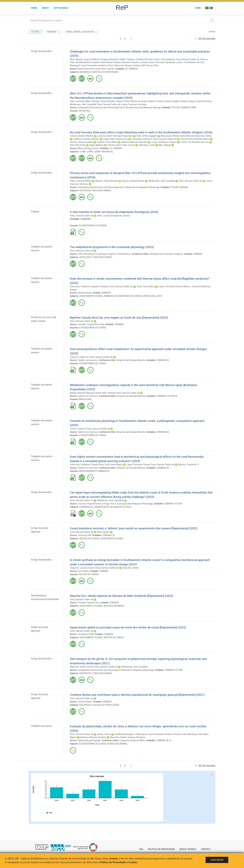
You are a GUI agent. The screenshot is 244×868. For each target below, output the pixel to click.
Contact (206, 849)
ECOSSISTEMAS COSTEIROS (93, 226)
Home (34, 8)
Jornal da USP (84, 535)
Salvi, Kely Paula (78, 145)
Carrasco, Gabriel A (79, 357)
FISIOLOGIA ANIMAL (101, 191)
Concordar (217, 860)
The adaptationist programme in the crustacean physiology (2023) (112, 247)
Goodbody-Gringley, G (125, 734)
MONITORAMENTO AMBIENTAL (94, 471)
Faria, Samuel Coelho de (188, 59)
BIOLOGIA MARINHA (114, 606)
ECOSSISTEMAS (110, 72)
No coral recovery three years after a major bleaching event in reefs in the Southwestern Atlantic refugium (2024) (141, 132)
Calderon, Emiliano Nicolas (139, 59)
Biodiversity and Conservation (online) (96, 69)
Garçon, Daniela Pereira (200, 101)
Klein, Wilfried (109, 393)
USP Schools (61, 8)
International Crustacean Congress (166, 254)
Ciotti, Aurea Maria (146, 286)
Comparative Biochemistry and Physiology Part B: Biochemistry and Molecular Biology (119, 107)
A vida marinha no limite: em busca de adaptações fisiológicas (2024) (114, 212)
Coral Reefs (83, 571)
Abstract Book (84, 293)
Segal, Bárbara (96, 145)
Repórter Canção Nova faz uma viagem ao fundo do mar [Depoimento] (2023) (119, 318)
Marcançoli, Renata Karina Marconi (178, 136)
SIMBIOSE (109, 296)
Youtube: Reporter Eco (88, 603)
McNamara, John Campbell (83, 104)
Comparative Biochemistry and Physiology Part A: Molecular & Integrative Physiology (118, 187)
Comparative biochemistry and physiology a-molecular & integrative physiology (116, 670)
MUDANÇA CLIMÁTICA (90, 72)
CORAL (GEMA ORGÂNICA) (100, 152)
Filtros (35, 32)
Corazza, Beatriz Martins (82, 136)
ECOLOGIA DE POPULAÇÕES (105, 705)
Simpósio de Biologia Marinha (131, 360)
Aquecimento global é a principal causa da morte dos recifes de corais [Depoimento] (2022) (128, 627)
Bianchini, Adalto (117, 59)
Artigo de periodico (41, 51)
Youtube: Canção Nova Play (91, 324)
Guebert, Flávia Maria (102, 62)
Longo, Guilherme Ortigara (96, 59)
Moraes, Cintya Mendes (104, 101)
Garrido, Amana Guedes (81, 142)
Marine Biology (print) (88, 148)
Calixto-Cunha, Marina (127, 101)
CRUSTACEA (85, 257)
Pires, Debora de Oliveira (120, 65)
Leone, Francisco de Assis (134, 104)
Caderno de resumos (88, 360)
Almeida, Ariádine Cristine (150, 101)
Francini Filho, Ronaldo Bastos (195, 139)
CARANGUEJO (86, 507)
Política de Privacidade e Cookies (119, 862)
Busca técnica (188, 849)
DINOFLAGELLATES (152, 296)
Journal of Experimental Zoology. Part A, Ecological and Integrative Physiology (115, 504)
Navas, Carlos (104, 734)
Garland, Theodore (136, 737)
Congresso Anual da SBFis (132, 740)
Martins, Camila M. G (188, 465)
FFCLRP (175, 107)
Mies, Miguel (76, 59)
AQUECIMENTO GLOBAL (91, 296)
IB (168, 360)
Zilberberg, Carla (147, 145)
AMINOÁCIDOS (101, 507)
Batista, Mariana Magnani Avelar (86, 393)
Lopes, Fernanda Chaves (170, 286)
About (45, 8)
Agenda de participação (89, 740)
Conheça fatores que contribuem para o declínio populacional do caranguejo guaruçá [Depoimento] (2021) (137, 695)
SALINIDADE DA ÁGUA (121, 507)
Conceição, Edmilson (142, 139)
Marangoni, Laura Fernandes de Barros (89, 65)
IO (127, 69)
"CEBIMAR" (53, 32)
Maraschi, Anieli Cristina (82, 667)
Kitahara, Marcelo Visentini (126, 62)
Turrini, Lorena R (78, 429)
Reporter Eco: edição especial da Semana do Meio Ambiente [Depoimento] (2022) (122, 596)
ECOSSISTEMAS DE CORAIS (128, 296)
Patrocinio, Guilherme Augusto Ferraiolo (89, 286)
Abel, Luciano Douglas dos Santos (114, 216)
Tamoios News (85, 702)
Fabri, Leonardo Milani (81, 101)
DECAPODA (84, 111)
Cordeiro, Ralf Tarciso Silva (145, 65)
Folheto (35, 212)
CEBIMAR (133, 69)
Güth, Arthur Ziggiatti (147, 136)
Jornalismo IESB (86, 634)
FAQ (141, 849)
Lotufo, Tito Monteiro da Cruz (190, 62)
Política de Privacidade (161, 849)
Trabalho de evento (41, 726)
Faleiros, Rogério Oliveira (176, 101)
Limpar (212, 31)
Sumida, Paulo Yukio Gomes (121, 145)
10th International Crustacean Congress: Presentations (104, 254)
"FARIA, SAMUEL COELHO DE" (82, 32)
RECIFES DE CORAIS (89, 539)
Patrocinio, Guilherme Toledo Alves (87, 465)
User (198, 8)
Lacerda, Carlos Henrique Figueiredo (158, 62)
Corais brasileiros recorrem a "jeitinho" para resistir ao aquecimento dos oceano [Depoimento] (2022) (134, 528)
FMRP (193, 107)
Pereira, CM (180, 734)
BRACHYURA (85, 399)
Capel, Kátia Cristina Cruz (116, 139)
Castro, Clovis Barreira (164, 59)
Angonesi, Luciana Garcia (82, 568)
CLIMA (83, 152)
